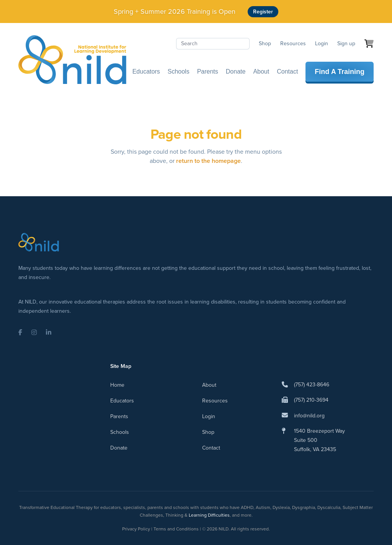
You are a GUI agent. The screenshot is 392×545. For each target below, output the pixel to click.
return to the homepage (208, 161)
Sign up (346, 44)
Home (117, 385)
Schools (179, 71)
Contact (287, 71)
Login (322, 44)
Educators (146, 71)
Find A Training (340, 72)
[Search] (213, 44)
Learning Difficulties (209, 515)
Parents (208, 71)
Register (263, 12)
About (261, 71)
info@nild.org (309, 416)
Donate (236, 71)
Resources (293, 44)
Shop (265, 44)
